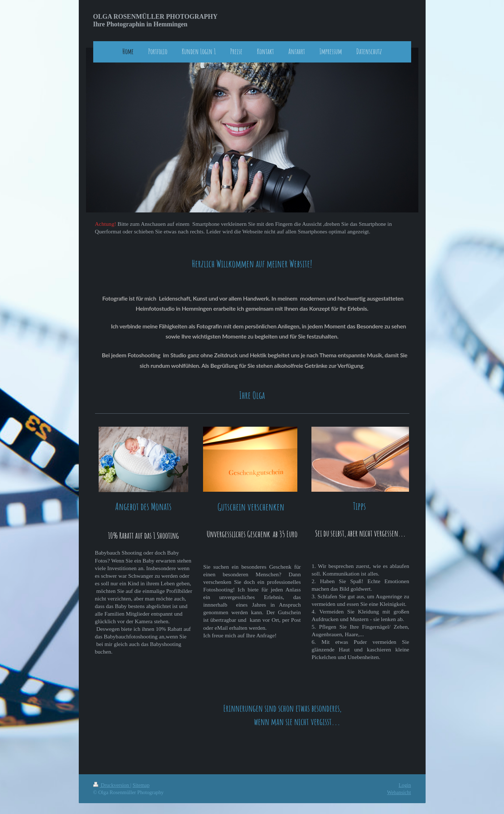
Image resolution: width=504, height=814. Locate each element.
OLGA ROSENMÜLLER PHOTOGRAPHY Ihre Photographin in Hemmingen (156, 20)
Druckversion (112, 785)
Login (405, 785)
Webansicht (399, 792)
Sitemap (141, 785)
